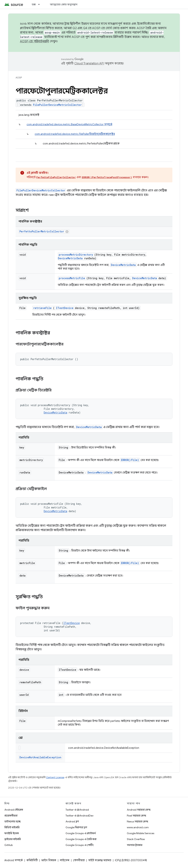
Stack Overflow (136, 839)
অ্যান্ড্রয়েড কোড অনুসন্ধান (64, 4)
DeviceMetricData (70, 258)
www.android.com (138, 827)
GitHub (9, 845)
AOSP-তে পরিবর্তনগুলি (35, 41)
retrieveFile (42, 308)
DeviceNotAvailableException (40, 757)
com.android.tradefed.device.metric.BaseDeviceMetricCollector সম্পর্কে (69, 124)
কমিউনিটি (32, 860)
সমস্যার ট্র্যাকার (135, 845)
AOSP (19, 78)
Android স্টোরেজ (14, 810)
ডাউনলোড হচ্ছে (12, 821)
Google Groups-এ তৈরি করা (81, 839)
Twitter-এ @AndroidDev (79, 816)
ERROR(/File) (130, 460)
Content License (55, 777)
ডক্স (34, 4)
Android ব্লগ (72, 821)
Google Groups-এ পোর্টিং (80, 845)
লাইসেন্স (65, 860)
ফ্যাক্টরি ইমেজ (12, 833)
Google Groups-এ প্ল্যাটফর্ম (81, 833)
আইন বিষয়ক (49, 860)
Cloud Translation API (89, 63)
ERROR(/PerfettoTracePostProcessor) (107, 177)
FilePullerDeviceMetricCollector (57, 105)
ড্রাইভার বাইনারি (13, 839)
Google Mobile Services (141, 833)
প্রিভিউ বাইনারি (12, 827)
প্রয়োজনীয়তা (11, 816)
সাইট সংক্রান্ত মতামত (100, 860)
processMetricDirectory (76, 255)
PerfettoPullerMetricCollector (42, 231)
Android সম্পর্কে (14, 860)
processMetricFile (72, 278)
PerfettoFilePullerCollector (56, 177)
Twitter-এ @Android (77, 810)
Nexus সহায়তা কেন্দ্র (138, 821)
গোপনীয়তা (79, 860)
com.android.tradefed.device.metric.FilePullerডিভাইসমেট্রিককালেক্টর (75, 134)
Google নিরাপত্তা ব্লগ (76, 827)
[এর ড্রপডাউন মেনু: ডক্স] (41, 4)
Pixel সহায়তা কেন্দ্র (137, 816)
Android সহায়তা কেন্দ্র (139, 810)
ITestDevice (65, 308)
